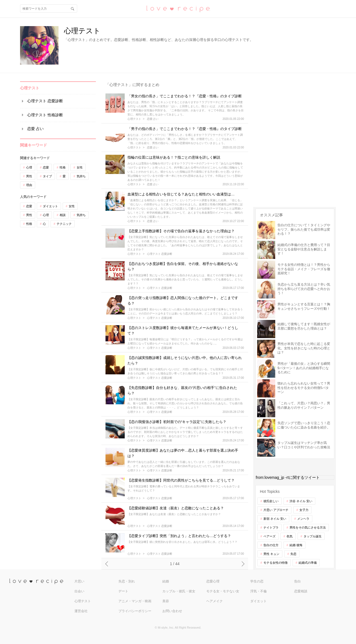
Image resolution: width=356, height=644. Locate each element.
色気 (290, 536)
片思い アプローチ (276, 510)
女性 (80, 167)
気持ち (81, 176)
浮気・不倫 (258, 591)
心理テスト (134, 119)
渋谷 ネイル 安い (301, 501)
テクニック (64, 224)
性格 (63, 167)
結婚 (166, 581)
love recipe (41, 581)
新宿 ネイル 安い (275, 519)
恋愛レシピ (178, 8)
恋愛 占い (35, 129)
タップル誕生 (313, 536)
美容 (166, 601)
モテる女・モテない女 (223, 591)
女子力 (304, 510)
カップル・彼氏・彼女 (179, 591)
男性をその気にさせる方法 (308, 527)
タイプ (47, 176)
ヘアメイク (215, 601)
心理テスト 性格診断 (45, 115)
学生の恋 (257, 581)
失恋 (293, 554)
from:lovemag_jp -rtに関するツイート (288, 477)
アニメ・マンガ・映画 (135, 601)
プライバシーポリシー (135, 611)
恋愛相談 (301, 591)
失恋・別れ (127, 581)
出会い (79, 591)
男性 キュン (271, 554)
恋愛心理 (213, 581)
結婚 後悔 (296, 545)
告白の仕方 (271, 545)
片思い (79, 581)
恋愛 (46, 167)
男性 (29, 176)
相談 (63, 215)
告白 (297, 581)
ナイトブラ (271, 527)
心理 (29, 167)
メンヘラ (303, 519)
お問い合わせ (172, 611)
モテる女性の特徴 (276, 563)
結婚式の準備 (308, 563)
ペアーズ (269, 536)
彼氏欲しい (271, 501)
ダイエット (50, 206)
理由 (29, 185)
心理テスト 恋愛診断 (45, 101)
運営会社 (81, 611)
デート (123, 591)
